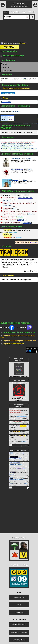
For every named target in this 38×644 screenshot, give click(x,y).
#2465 (22, 453)
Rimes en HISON (6, 102)
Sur (7, 328)
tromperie (17, 150)
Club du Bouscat (14, 457)
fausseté (3, 147)
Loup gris (28, 159)
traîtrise (11, 150)
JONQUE (22, 435)
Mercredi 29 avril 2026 (15, 458)
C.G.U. (19, 605)
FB (18, 632)
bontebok (12, 474)
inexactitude (12, 148)
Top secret (15, 180)
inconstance (5, 148)
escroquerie (30, 145)
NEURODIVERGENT (15, 411)
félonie (9, 147)
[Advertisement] (19, 30)
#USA (15, 233)
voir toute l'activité (25, 446)
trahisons (11, 120)
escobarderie (22, 145)
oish (14, 209)
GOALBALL (23, 418)
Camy (30, 169)
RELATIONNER (18, 422)
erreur (15, 145)
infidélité (19, 148)
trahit (24, 79)
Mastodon (24, 632)
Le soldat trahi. (16, 159)
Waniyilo (21, 220)
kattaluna (20, 217)
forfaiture (14, 147)
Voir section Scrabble (12, 56)
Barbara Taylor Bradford (16, 464)
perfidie (31, 148)
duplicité (10, 145)
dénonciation (27, 144)
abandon (4, 144)
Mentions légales (19, 597)
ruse (35, 148)
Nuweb (23, 639)
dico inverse (34, 242)
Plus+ (27, 414)
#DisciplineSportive (21, 416)
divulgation (4, 145)
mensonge (25, 148)
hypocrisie (26, 147)
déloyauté (20, 144)
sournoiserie (5, 150)
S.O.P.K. (23, 426)
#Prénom (19, 238)
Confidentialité (19, 612)
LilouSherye (27, 223)
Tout (24, 424)
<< (12, 195)
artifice (14, 144)
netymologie (13, 472)
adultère (9, 144)
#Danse (11, 233)
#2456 (26, 483)
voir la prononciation (8, 93)
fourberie (20, 147)
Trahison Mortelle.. (17, 169)
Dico (5, 43)
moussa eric (7, 206)
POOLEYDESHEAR (15, 462)
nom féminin (16, 111)
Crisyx (25, 180)
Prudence (24, 441)
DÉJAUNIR (16, 431)
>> (28, 195)
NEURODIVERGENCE (16, 412)
